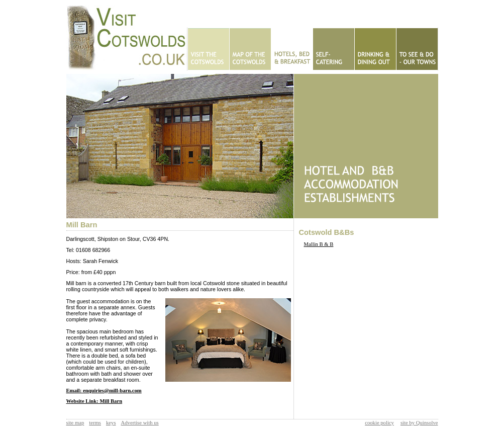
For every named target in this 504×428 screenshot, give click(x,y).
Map (250, 49)
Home (208, 49)
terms (95, 423)
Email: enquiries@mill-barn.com (104, 391)
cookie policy (379, 423)
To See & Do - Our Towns (417, 49)
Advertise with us (140, 423)
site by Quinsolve (419, 423)
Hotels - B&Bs (292, 49)
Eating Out (375, 49)
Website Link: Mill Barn (94, 401)
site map (75, 423)
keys (111, 423)
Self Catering (333, 49)
